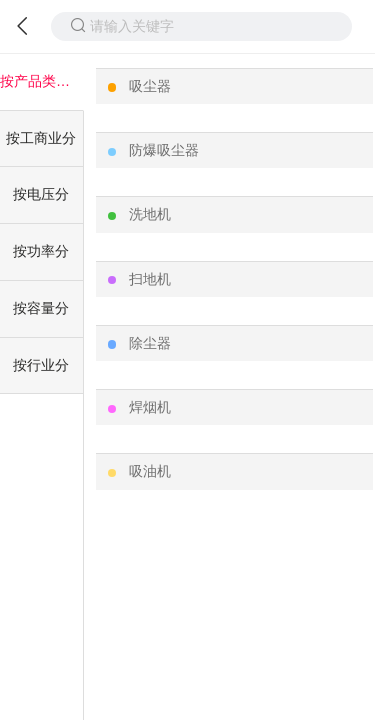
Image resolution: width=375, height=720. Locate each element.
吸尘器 (150, 86)
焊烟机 (150, 407)
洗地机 (150, 214)
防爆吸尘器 (164, 150)
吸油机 (150, 471)
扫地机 (150, 279)
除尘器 (150, 343)
